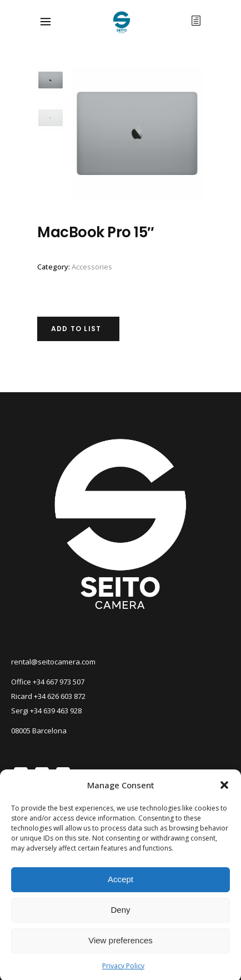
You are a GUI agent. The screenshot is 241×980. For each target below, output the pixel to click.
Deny (120, 925)
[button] (224, 800)
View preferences (120, 956)
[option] (137, 133)
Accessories (92, 267)
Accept (120, 895)
